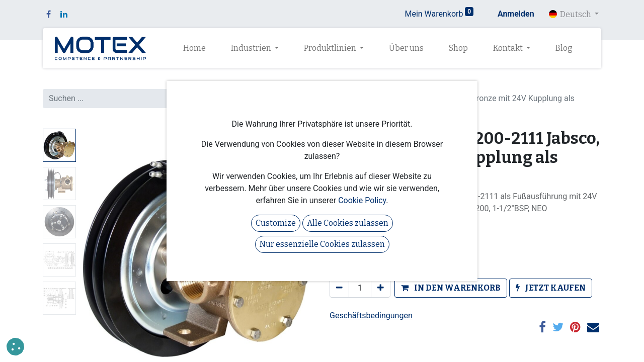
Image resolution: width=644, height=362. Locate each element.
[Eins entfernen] (339, 288)
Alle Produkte (353, 86)
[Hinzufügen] (381, 288)
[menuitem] (194, 48)
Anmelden (516, 14)
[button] (451, 288)
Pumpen (403, 86)
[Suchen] (304, 99)
